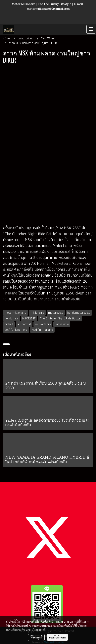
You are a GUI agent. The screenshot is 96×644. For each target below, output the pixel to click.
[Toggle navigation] (91, 29)
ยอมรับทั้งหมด (57, 637)
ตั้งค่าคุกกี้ (36, 637)
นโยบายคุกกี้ (39, 630)
